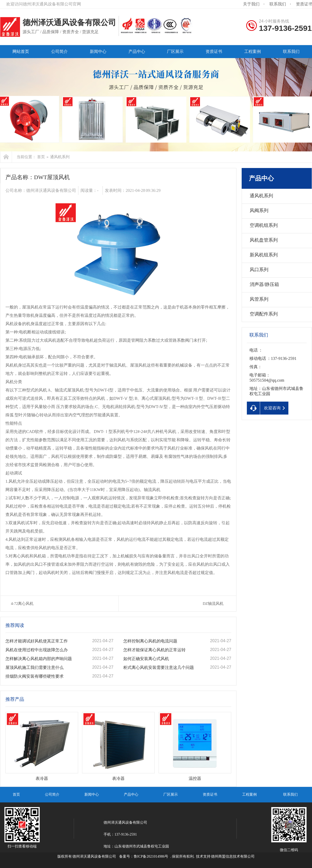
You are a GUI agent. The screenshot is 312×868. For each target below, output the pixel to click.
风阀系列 (259, 211)
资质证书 (210, 794)
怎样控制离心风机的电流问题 (150, 641)
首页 (41, 157)
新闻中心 (92, 794)
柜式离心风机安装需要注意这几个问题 (159, 667)
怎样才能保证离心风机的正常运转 (154, 650)
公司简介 (52, 794)
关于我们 (251, 4)
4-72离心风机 (22, 604)
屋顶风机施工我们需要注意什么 (35, 667)
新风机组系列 (264, 255)
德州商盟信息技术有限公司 (233, 856)
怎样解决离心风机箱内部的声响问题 (39, 659)
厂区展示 (171, 794)
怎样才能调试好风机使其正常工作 (37, 641)
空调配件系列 (264, 314)
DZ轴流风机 (213, 604)
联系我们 (278, 4)
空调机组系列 (264, 225)
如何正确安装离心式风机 (146, 659)
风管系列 (259, 299)
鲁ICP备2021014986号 (151, 856)
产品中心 (261, 178)
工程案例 (249, 794)
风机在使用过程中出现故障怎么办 (37, 650)
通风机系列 (60, 157)
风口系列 (259, 270)
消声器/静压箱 (264, 284)
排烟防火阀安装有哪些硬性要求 (35, 676)
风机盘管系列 (264, 240)
